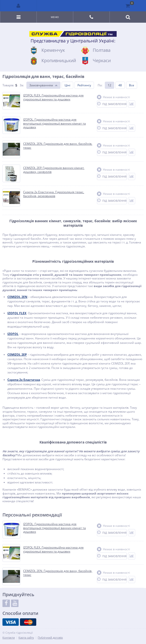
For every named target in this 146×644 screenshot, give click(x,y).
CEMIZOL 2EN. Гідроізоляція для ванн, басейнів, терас (58, 573)
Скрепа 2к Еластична (24, 380)
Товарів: (8, 85)
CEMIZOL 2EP (17, 355)
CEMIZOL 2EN (17, 297)
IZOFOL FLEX (17, 313)
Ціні (67, 85)
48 (120, 85)
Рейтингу (84, 85)
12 (109, 85)
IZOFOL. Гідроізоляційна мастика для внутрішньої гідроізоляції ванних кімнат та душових (55, 528)
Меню (55, 17)
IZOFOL (13, 334)
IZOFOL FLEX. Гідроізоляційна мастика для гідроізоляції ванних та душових (53, 549)
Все (132, 85)
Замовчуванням (41, 85)
